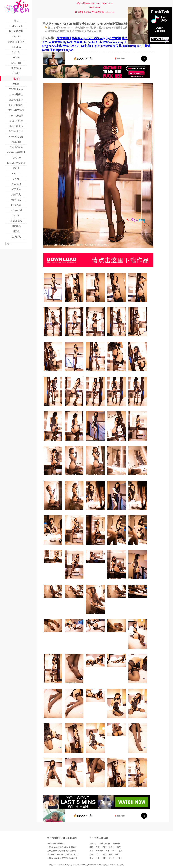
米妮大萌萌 (64, 38)
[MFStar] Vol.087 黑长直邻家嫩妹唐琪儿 (62, 847)
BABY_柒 (97, 31)
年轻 (104, 847)
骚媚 (89, 31)
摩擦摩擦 (99, 851)
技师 (91, 851)
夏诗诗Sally (59, 42)
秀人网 (93, 28)
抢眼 (98, 858)
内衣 (119, 847)
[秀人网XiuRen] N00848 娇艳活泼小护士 (62, 854)
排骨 (84, 31)
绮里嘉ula (80, 42)
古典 (125, 28)
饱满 (98, 854)
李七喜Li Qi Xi (91, 46)
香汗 (74, 31)
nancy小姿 (55, 46)
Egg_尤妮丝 (113, 38)
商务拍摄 (116, 843)
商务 (108, 851)
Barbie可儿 (94, 42)
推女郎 (97, 865)
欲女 (91, 858)
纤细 (60, 31)
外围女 (111, 847)
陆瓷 (70, 42)
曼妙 (104, 858)
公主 (114, 851)
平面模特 (118, 28)
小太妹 (120, 858)
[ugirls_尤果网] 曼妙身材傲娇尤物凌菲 (62, 851)
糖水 (65, 31)
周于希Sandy (97, 38)
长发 (91, 847)
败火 (121, 851)
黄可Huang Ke (131, 46)
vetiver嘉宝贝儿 (111, 46)
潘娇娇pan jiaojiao (61, 50)
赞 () (49, 28)
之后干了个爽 (105, 843)
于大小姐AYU (72, 46)
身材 (117, 854)
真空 (91, 854)
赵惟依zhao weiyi (113, 42)
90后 (111, 854)
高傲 (69, 31)
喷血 (55, 31)
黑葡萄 (111, 858)
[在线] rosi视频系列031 (56, 843)
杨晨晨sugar (80, 38)
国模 (50, 31)
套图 (79, 31)
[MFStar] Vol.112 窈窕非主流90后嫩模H (62, 858)
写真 (104, 854)
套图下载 (93, 843)
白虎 (98, 847)
